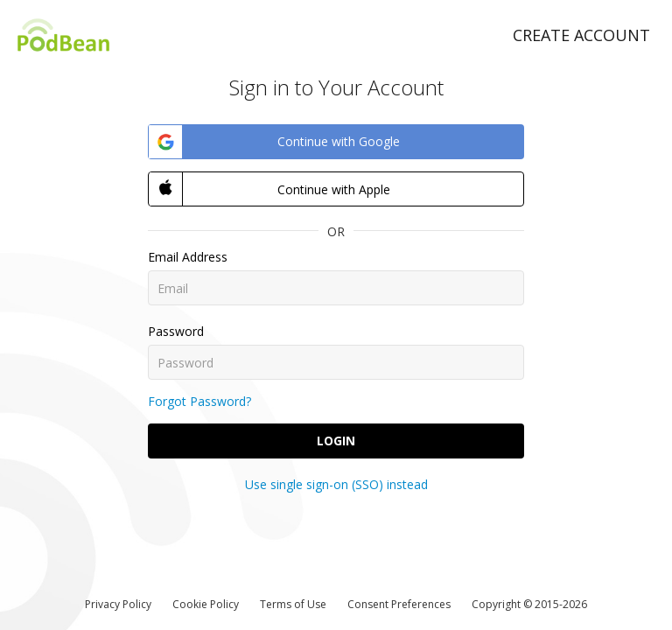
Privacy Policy (118, 604)
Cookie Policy (206, 604)
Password (176, 331)
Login (336, 441)
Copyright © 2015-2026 (529, 604)
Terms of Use (293, 604)
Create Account (581, 35)
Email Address (188, 257)
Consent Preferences (399, 604)
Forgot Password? (199, 401)
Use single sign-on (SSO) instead (336, 484)
